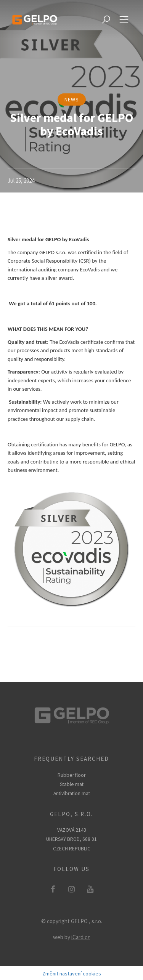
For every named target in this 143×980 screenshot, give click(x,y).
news (72, 99)
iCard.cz (81, 937)
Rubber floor (71, 775)
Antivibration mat (72, 793)
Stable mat (72, 784)
